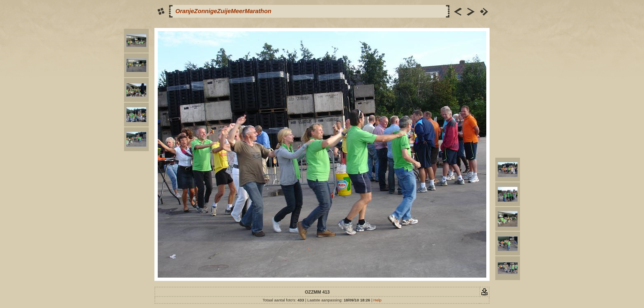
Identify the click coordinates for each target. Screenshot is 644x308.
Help (377, 300)
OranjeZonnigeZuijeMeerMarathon (223, 11)
